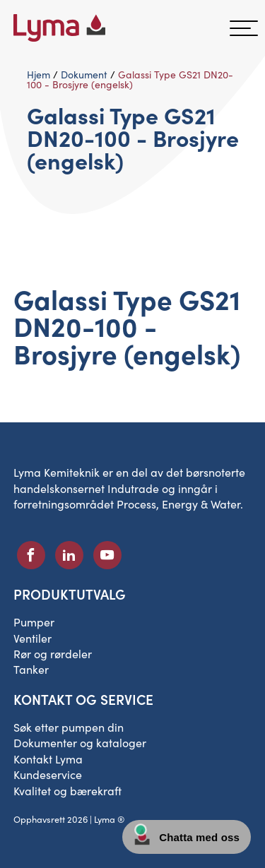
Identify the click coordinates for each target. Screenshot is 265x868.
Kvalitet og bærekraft (67, 791)
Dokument (84, 75)
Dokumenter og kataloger (80, 743)
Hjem (39, 75)
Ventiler (33, 638)
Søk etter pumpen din (69, 727)
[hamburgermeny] (244, 28)
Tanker (31, 669)
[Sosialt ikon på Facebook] (31, 555)
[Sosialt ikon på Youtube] (107, 555)
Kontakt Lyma (48, 759)
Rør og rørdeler (53, 654)
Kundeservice (48, 774)
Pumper (34, 622)
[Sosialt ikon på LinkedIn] (69, 555)
